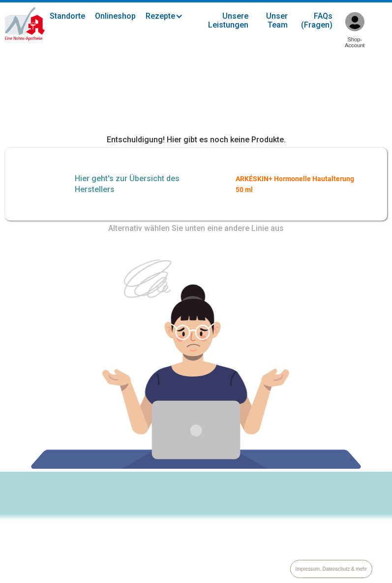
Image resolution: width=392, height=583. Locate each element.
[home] (25, 24)
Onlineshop (115, 16)
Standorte (67, 16)
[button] (169, 16)
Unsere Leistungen (228, 20)
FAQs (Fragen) (317, 20)
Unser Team (277, 20)
